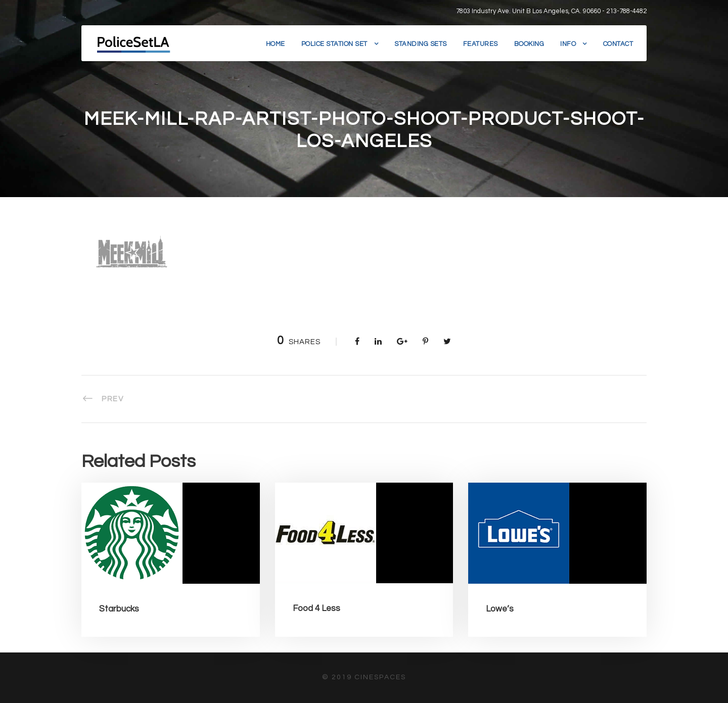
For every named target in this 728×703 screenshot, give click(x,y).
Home (276, 44)
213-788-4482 (626, 11)
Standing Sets (421, 44)
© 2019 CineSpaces (364, 677)
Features (481, 44)
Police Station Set (334, 44)
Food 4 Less (316, 608)
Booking (529, 44)
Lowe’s (500, 609)
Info (568, 44)
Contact (618, 44)
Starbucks (119, 609)
